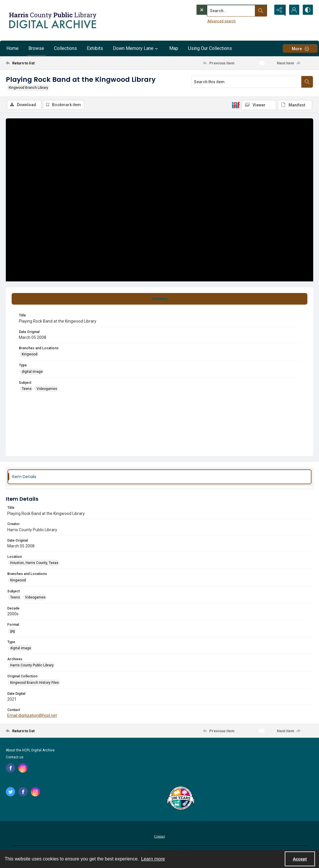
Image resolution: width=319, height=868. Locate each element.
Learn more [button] (153, 859)
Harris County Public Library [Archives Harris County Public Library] (32, 666)
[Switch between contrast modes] (307, 10)
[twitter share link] (10, 792)
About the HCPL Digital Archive (30, 750)
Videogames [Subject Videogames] (47, 389)
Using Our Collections (210, 48)
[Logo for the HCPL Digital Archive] (52, 20)
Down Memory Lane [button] (136, 48)
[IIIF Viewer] (259, 105)
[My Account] (293, 10)
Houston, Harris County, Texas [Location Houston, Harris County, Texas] (34, 563)
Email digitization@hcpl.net (32, 716)
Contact (159, 836)
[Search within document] (307, 82)
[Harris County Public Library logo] (180, 799)
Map (174, 48)
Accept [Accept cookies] (300, 859)
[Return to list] (48, 63)
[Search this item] (246, 82)
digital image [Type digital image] (32, 372)
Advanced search (210, 21)
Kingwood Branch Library (28, 88)
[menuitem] (159, 836)
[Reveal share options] (278, 10)
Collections (65, 48)
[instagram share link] (23, 768)
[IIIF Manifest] (295, 105)
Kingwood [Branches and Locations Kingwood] (30, 355)
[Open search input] (264, 10)
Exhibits (95, 48)
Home (12, 48)
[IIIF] (236, 105)
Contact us (15, 757)
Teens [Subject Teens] (27, 389)
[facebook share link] (10, 768)
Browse (36, 48)
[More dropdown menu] (300, 49)
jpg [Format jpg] (12, 631)
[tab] (159, 299)
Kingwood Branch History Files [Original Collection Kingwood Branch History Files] (35, 683)
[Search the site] (221, 10)
